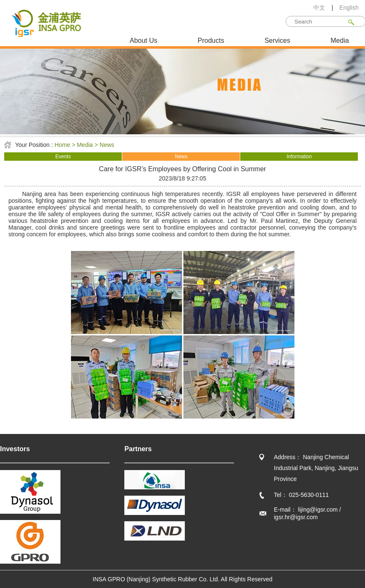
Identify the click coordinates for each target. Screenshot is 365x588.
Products (211, 41)
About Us (144, 41)
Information (299, 157)
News (181, 157)
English (349, 8)
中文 (319, 8)
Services (277, 41)
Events (63, 157)
